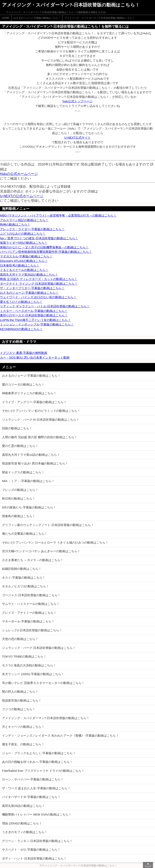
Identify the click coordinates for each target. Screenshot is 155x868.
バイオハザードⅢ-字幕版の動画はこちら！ (31, 797)
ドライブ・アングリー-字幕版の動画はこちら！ (34, 402)
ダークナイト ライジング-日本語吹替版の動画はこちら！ (39, 284)
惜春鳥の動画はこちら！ (19, 516)
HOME (6, 18)
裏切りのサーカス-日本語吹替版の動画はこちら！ (34, 315)
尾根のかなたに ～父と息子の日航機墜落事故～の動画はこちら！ (44, 247)
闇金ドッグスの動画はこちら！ (23, 472)
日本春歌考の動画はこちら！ (20, 265)
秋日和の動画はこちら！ (19, 498)
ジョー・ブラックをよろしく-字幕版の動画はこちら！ (39, 753)
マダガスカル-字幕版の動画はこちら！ (26, 256)
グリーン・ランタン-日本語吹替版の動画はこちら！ (37, 841)
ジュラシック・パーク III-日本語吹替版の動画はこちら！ (41, 420)
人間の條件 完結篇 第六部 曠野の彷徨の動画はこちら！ (40, 437)
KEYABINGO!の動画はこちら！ (21, 329)
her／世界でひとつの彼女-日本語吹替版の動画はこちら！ (39, 238)
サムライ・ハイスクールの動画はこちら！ (31, 604)
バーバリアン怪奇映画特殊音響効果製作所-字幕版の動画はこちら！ (46, 252)
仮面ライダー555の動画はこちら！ (24, 243)
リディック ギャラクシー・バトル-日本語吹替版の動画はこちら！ (45, 306)
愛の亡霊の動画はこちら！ (20, 446)
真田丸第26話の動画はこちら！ (23, 806)
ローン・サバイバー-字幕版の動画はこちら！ (33, 779)
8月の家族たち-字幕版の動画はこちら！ (29, 507)
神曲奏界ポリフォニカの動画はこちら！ (29, 393)
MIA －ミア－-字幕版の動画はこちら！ (28, 481)
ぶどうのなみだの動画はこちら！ (23, 234)
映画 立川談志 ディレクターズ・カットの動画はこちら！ (39, 279)
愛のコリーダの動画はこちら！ (23, 384)
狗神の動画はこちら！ (15, 224)
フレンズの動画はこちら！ (20, 490)
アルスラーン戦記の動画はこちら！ (24, 220)
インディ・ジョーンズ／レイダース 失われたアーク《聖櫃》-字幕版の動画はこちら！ (60, 736)
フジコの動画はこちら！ (19, 709)
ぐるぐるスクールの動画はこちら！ (24, 270)
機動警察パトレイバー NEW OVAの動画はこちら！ (37, 814)
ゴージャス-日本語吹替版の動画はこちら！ (31, 595)
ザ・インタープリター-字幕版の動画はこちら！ (32, 288)
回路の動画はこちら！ (17, 428)
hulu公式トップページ (77, 101)
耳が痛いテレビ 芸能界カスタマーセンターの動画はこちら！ (43, 683)
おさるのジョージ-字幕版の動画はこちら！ (37, 18)
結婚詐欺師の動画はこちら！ (22, 569)
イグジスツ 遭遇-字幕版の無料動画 (24, 353)
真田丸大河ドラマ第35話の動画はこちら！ (29, 275)
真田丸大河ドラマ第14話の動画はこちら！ (31, 455)
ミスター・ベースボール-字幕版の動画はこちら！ (34, 311)
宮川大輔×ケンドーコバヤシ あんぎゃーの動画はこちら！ (41, 551)
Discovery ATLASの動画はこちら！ (24, 261)
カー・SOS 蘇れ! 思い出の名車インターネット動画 (35, 357)
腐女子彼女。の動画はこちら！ (23, 744)
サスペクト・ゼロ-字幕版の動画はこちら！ (31, 850)
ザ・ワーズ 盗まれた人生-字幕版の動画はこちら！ (36, 788)
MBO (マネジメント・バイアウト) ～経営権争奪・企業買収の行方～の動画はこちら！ (58, 215)
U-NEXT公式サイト (78, 138)
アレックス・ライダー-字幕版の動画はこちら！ (32, 229)
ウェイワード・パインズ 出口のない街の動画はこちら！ (38, 297)
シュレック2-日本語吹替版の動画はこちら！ (32, 630)
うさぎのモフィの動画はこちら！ (25, 832)
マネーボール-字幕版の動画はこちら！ (28, 621)
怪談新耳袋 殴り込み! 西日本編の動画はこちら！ (35, 463)
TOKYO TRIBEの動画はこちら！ (24, 656)
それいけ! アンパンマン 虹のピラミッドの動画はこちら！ (41, 411)
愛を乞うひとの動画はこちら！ (21, 302)
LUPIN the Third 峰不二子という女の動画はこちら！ (35, 320)
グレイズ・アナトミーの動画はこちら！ (29, 613)
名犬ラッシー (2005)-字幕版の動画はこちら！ (33, 674)
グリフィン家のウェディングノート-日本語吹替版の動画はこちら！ (48, 525)
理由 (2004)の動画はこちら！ (22, 823)
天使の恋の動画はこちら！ (20, 639)
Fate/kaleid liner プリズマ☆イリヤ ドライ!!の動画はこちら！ (43, 771)
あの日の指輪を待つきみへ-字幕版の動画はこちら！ (37, 762)
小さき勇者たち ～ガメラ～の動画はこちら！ (33, 560)
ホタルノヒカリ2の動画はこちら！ (26, 586)
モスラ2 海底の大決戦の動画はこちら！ (29, 665)
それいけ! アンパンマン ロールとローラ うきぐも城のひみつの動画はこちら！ (55, 542)
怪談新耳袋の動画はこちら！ (22, 700)
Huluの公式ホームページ (19, 174)
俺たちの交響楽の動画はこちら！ (25, 534)
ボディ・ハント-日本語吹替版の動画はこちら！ (34, 858)
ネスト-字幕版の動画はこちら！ (24, 578)
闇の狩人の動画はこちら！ (20, 692)
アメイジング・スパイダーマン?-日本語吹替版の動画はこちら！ (100, 18)
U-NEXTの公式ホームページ (22, 196)
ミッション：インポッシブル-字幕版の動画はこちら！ (37, 324)
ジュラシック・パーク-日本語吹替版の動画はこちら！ (39, 648)
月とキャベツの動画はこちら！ (23, 727)
